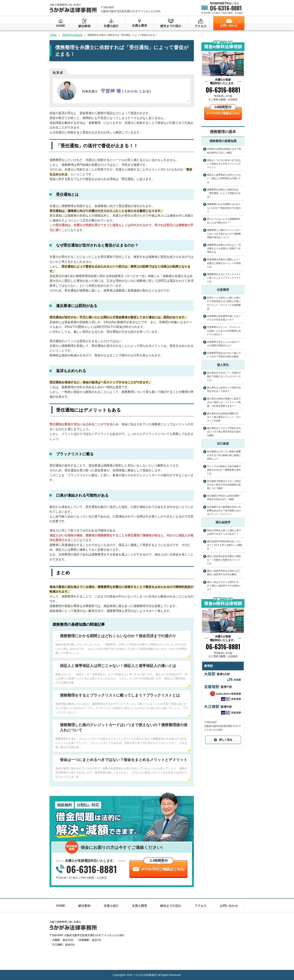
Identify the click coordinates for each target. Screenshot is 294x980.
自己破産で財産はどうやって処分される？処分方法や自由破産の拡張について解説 (224, 485)
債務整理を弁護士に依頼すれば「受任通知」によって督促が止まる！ (224, 193)
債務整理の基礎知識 (72, 35)
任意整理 (223, 290)
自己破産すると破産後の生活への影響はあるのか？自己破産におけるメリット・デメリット (224, 511)
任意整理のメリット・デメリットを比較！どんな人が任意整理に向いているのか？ (224, 331)
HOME (61, 26)
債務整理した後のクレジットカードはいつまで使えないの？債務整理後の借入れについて (224, 234)
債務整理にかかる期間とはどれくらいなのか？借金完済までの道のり (118, 636)
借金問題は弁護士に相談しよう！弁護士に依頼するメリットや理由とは (224, 263)
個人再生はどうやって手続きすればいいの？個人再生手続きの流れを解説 (224, 432)
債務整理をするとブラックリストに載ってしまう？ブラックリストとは (120, 695)
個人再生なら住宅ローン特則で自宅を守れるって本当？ (224, 389)
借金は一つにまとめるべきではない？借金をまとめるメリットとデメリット (124, 760)
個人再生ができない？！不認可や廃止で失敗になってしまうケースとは (224, 376)
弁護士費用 (139, 26)
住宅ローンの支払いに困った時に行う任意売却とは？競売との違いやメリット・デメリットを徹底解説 (224, 303)
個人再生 (223, 365)
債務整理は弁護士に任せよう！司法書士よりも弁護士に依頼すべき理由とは (224, 248)
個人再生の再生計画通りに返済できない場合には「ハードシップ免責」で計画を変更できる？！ (224, 402)
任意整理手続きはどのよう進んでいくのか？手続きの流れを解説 (224, 355)
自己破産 (223, 444)
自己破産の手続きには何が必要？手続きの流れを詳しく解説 (224, 497)
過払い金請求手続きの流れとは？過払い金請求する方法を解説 (224, 573)
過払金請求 (223, 522)
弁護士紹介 (111, 26)
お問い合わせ (229, 26)
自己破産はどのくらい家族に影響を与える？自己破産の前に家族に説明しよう (224, 455)
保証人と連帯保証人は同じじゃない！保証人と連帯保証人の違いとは (118, 666)
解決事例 (84, 26)
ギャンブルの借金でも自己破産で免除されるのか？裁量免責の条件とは (224, 470)
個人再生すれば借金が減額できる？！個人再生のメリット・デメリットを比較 (224, 417)
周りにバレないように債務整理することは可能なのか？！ (224, 221)
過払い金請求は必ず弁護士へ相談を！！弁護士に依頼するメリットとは (224, 560)
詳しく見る (226, 740)
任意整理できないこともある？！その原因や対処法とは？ (224, 344)
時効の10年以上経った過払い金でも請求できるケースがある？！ (224, 532)
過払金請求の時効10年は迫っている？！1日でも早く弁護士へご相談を (225, 545)
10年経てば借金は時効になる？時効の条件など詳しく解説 (224, 151)
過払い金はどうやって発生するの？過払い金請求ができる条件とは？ (224, 586)
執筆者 (58, 73)
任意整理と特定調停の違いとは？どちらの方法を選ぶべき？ (224, 318)
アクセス (201, 26)
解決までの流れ (171, 26)
